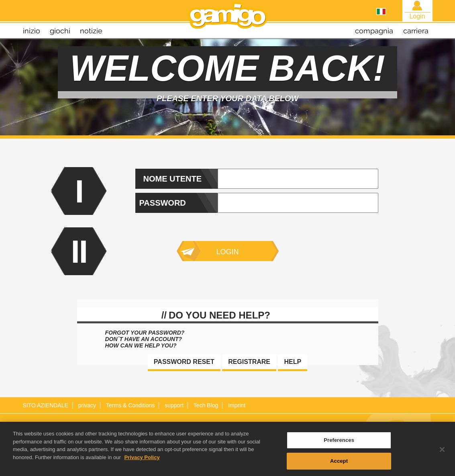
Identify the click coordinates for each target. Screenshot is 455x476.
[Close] (442, 451)
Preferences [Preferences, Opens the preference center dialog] (339, 442)
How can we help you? (141, 345)
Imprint (237, 405)
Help (293, 362)
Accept (339, 463)
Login (227, 252)
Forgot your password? (145, 333)
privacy (87, 405)
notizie (91, 31)
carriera (416, 31)
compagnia (374, 31)
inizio (32, 31)
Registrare (249, 362)
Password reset (184, 362)
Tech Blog (206, 405)
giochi (60, 31)
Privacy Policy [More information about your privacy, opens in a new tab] (142, 459)
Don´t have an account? (144, 339)
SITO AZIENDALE (46, 405)
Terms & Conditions (130, 405)
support (174, 405)
